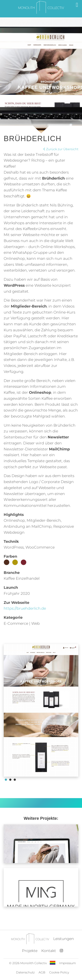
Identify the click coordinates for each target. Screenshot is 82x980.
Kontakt (49, 951)
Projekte (30, 951)
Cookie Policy (59, 972)
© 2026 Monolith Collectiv (28, 963)
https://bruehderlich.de (25, 608)
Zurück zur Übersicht (61, 149)
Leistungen (64, 939)
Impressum (68, 963)
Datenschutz (25, 972)
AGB (42, 972)
